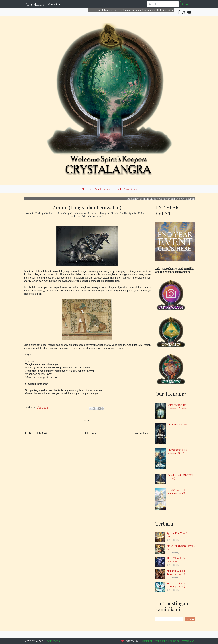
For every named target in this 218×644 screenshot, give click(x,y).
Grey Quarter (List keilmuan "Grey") (177, 451)
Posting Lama (141, 433)
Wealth (82, 216)
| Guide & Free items (126, 189)
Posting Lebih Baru (36, 433)
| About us (86, 189)
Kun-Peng (64, 213)
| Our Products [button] (102, 189)
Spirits (133, 213)
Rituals (115, 213)
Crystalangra (35, 4)
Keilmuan (51, 213)
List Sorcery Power (177, 424)
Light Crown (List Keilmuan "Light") (176, 492)
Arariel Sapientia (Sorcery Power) (176, 585)
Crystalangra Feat (149, 641)
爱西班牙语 (188, 641)
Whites (91, 216)
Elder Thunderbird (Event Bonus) (177, 560)
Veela (73, 216)
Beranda (92, 433)
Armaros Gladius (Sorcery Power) (176, 572)
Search (186, 4)
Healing (40, 213)
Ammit (30, 213)
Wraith (100, 216)
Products (93, 213)
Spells (124, 213)
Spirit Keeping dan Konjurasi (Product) (177, 406)
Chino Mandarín (170, 641)
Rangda (105, 213)
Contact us (54, 4)
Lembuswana (79, 213)
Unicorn (143, 213)
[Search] (163, 4)
